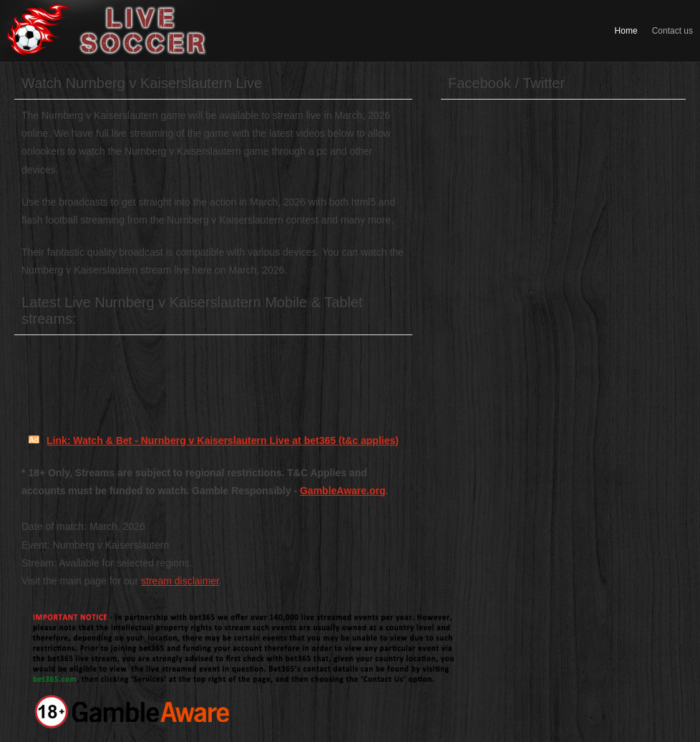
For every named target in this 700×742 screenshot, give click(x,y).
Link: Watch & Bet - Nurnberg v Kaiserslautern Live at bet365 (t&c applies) (223, 440)
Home (626, 31)
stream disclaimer (180, 581)
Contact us (672, 31)
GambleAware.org (343, 491)
